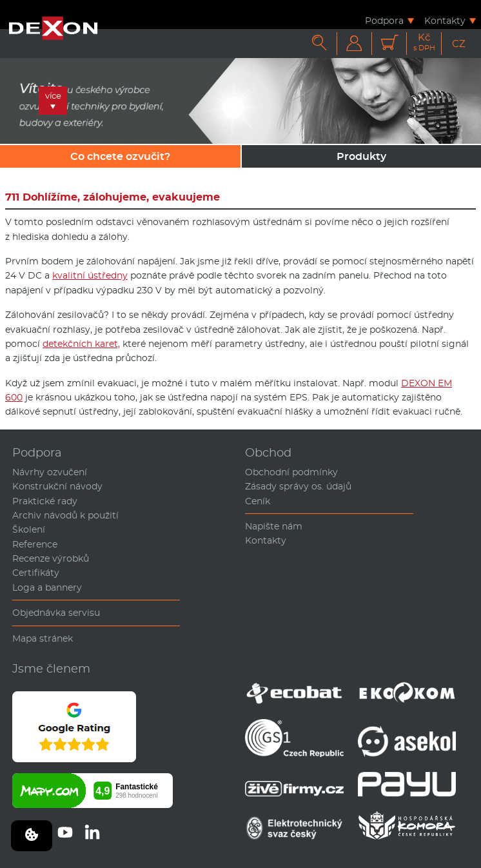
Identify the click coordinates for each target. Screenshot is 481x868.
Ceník (258, 501)
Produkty (361, 156)
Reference (35, 544)
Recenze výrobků (51, 558)
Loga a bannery (47, 587)
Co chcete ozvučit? (120, 156)
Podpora (384, 20)
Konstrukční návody (57, 486)
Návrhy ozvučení (50, 472)
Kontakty (445, 20)
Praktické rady (45, 501)
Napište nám (274, 526)
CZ (459, 44)
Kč (424, 42)
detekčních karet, (81, 344)
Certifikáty (36, 573)
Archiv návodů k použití (65, 515)
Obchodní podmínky (291, 472)
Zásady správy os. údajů (298, 486)
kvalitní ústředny (90, 275)
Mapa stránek (43, 638)
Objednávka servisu (56, 613)
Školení (29, 529)
